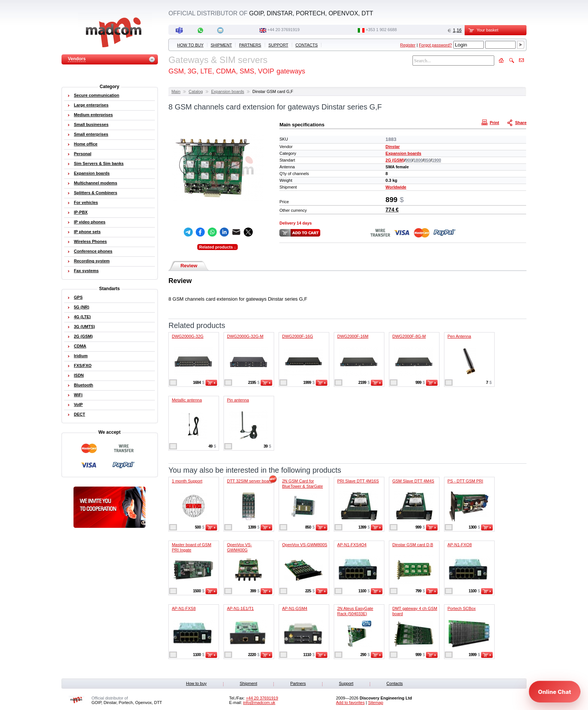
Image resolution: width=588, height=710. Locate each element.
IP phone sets (87, 232)
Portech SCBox (461, 608)
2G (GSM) (395, 160)
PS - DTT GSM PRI (465, 481)
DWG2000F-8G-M (409, 336)
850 (427, 160)
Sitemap (375, 703)
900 (409, 160)
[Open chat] (555, 692)
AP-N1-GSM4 (295, 608)
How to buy (190, 45)
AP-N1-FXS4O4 (352, 545)
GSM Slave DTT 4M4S (413, 481)
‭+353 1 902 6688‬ (381, 30)
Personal (82, 154)
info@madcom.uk (259, 703)
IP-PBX (81, 212)
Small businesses (91, 124)
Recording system (92, 261)
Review (189, 266)
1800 (418, 160)
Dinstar (393, 147)
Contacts (307, 45)
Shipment (221, 45)
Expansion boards (228, 91)
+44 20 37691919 (283, 30)
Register (408, 45)
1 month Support (187, 481)
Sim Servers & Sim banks (99, 163)
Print (491, 122)
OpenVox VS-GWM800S (304, 545)
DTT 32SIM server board (250, 481)
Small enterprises (91, 134)
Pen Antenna (459, 336)
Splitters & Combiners (96, 193)
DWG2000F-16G (298, 336)
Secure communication (97, 95)
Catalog (196, 91)
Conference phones (93, 251)
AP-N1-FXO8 (460, 545)
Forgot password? (435, 45)
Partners (250, 45)
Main (176, 91)
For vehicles (86, 202)
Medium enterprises (93, 115)
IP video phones (90, 222)
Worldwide (396, 187)
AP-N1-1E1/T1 (240, 608)
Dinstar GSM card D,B (413, 545)
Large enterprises (91, 105)
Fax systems (86, 271)
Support (278, 45)
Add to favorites (350, 703)
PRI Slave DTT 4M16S (358, 481)
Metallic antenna (187, 400)
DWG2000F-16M (353, 336)
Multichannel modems (96, 183)
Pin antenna (238, 400)
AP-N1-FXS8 (184, 608)
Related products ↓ (217, 247)
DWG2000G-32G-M (245, 336)
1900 (436, 160)
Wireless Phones (90, 241)
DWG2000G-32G (187, 336)
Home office (86, 144)
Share (517, 122)
